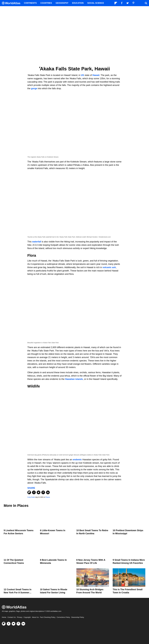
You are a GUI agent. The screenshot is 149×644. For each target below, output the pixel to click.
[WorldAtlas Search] (146, 3)
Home (4, 617)
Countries (46, 3)
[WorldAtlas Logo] (12, 3)
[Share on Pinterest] (43, 492)
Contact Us (12, 617)
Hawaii (96, 75)
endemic (77, 460)
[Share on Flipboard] (29, 492)
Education (78, 3)
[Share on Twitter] (39, 492)
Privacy (20, 617)
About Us (35, 617)
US (83, 75)
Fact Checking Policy (48, 617)
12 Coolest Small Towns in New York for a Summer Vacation (18, 593)
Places (48, 497)
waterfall (37, 242)
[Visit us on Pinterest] (18, 624)
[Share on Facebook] (34, 492)
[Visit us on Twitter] (14, 624)
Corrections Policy (63, 617)
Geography (62, 3)
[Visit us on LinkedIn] (23, 624)
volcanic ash (109, 267)
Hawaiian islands (74, 379)
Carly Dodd (31, 497)
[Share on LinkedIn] (48, 492)
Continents (30, 3)
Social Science (96, 3)
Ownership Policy (78, 617)
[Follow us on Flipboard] (4, 624)
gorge (34, 88)
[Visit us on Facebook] (9, 624)
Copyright (27, 617)
